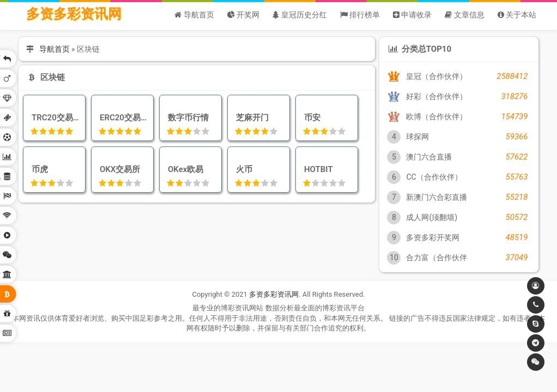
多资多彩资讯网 (74, 14)
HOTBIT (317, 169)
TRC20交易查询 (54, 118)
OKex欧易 (184, 169)
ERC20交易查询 (122, 118)
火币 (242, 169)
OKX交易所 (118, 169)
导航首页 (55, 49)
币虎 (38, 169)
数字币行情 (186, 118)
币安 (310, 118)
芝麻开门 (250, 118)
